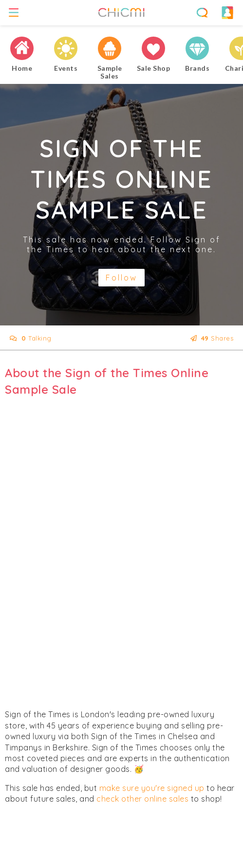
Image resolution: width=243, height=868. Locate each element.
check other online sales (142, 799)
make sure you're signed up (152, 788)
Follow (121, 278)
